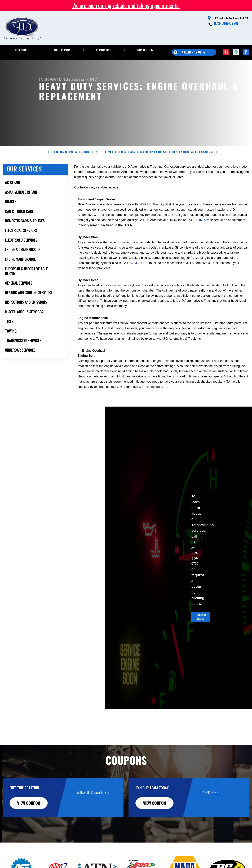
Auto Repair (62, 50)
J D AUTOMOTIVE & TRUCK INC (72, 157)
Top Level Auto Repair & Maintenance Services (137, 157)
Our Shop (21, 50)
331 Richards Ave (68, 79)
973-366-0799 (226, 23)
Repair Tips (104, 50)
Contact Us (145, 50)
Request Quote (201, 622)
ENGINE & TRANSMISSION (198, 157)
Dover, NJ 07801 (88, 79)
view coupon (29, 808)
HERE (215, 797)
